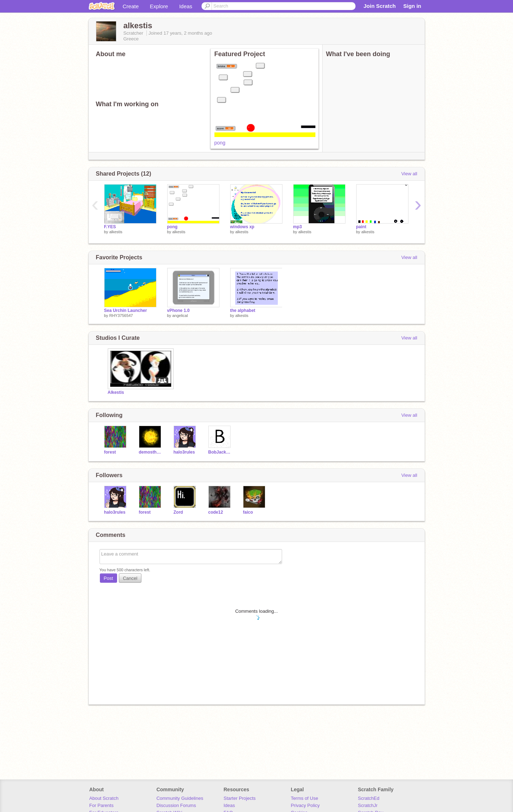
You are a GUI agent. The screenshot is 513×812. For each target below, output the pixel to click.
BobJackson (220, 452)
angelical (180, 315)
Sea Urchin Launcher (126, 310)
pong (220, 143)
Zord (178, 512)
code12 (216, 512)
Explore (159, 6)
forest (110, 452)
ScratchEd (369, 798)
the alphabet (243, 310)
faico (248, 512)
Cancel (130, 578)
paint (361, 227)
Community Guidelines (180, 798)
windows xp (242, 227)
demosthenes (151, 452)
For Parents (101, 805)
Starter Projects (240, 798)
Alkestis (116, 392)
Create (131, 6)
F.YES (110, 227)
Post (108, 578)
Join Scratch (379, 6)
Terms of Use (304, 798)
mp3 (298, 227)
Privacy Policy (305, 805)
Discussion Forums (176, 805)
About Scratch (104, 798)
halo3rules (184, 452)
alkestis (116, 232)
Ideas (186, 6)
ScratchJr (368, 805)
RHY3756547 (121, 315)
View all (409, 174)
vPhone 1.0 (178, 310)
